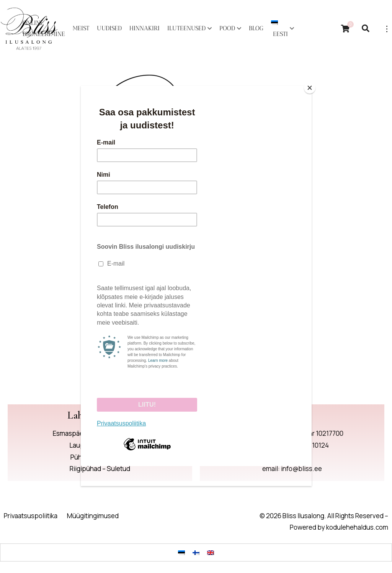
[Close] (310, 88)
